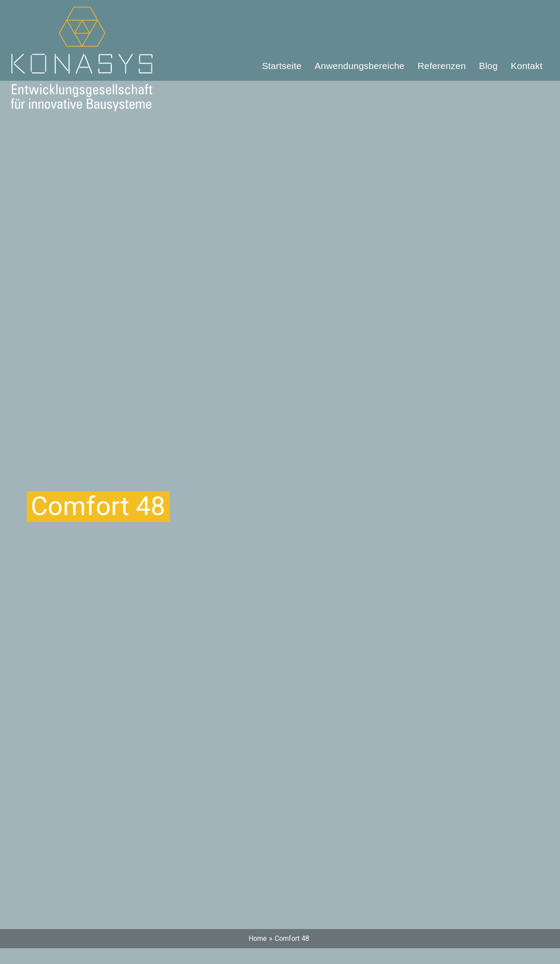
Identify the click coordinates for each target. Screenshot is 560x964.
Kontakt (527, 66)
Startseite (282, 66)
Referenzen (442, 66)
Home (258, 938)
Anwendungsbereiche (360, 66)
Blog (489, 66)
